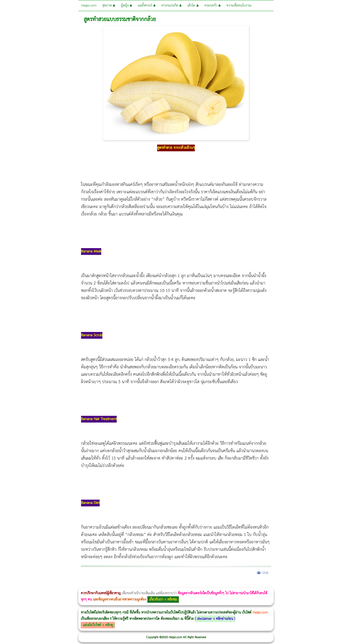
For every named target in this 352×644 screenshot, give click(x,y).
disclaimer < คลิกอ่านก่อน (215, 619)
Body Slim (65, 585)
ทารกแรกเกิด (172, 5)
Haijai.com (89, 5)
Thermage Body (113, 585)
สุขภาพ (109, 5)
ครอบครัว (213, 5)
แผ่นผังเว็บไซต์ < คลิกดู (98, 625)
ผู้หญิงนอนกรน (23, 585)
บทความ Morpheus (133, 585)
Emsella (121, 585)
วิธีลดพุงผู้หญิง (80, 585)
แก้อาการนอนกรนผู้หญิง (45, 585)
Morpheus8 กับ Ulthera (69, 585)
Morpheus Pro (118, 585)
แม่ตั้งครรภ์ (147, 5)
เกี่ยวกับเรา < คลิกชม (163, 600)
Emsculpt (126, 585)
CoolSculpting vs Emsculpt (82, 585)
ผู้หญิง (126, 5)
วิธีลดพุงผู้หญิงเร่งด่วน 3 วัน (64, 585)
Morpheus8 (61, 585)
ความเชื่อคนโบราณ (239, 5)
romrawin (138, 585)
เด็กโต (193, 5)
